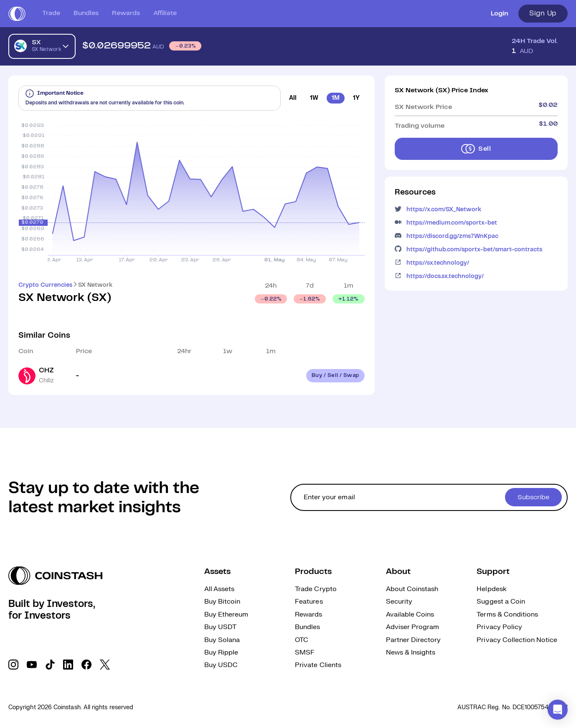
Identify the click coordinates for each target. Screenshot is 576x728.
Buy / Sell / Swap (335, 375)
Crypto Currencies (45, 285)
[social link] (13, 665)
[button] (558, 710)
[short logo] (17, 14)
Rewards (126, 13)
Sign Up (543, 13)
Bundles (86, 13)
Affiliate (165, 13)
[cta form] (429, 497)
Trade (51, 13)
